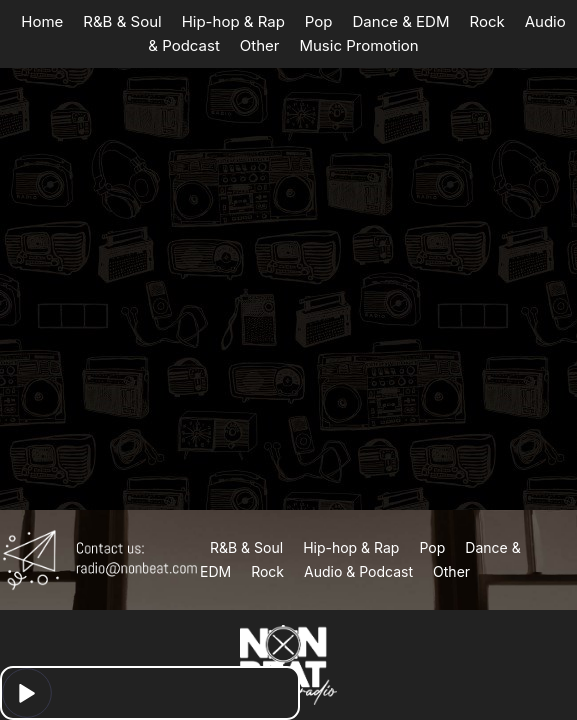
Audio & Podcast (358, 571)
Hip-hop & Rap (233, 21)
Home (42, 21)
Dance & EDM (401, 21)
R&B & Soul (122, 21)
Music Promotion (358, 45)
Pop (319, 21)
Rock (486, 21)
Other (260, 45)
